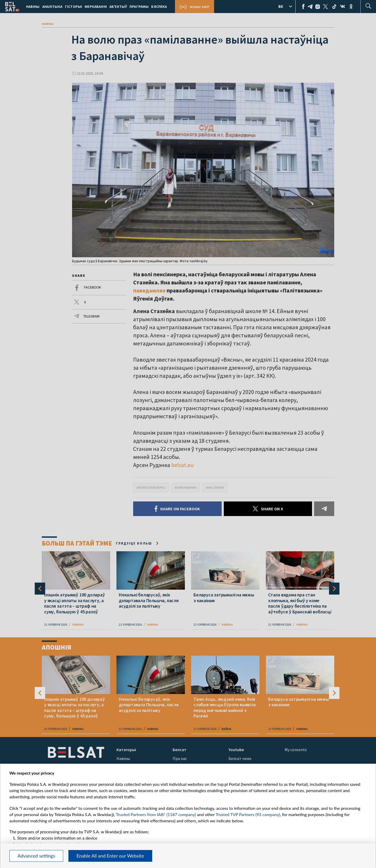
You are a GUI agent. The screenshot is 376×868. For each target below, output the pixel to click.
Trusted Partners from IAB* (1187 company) (156, 814)
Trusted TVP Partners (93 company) (248, 814)
